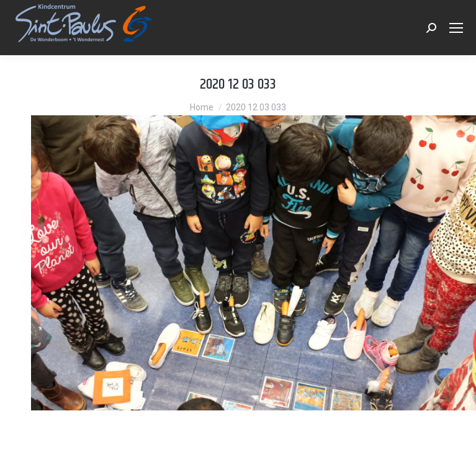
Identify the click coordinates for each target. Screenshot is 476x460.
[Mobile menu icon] (456, 28)
